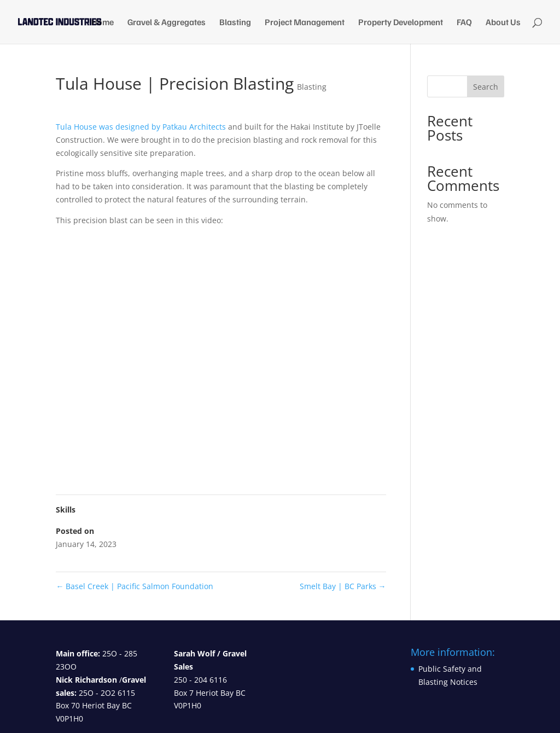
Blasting (235, 23)
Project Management (305, 23)
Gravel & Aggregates (167, 23)
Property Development (401, 23)
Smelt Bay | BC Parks (343, 586)
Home (103, 23)
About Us (503, 23)
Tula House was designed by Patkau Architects (141, 127)
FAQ (464, 23)
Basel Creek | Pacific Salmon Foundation (135, 586)
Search (486, 87)
